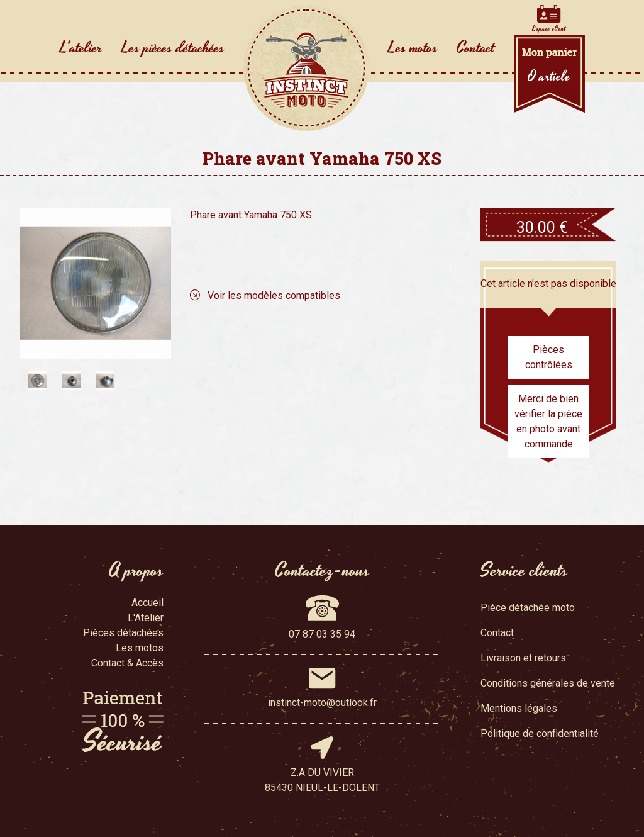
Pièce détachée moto (528, 608)
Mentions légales (519, 708)
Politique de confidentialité (540, 733)
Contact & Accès (127, 663)
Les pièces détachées (173, 48)
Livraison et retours (523, 658)
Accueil (147, 603)
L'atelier (81, 48)
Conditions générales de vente (548, 683)
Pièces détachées (123, 633)
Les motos (413, 48)
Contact (476, 48)
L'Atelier (146, 618)
